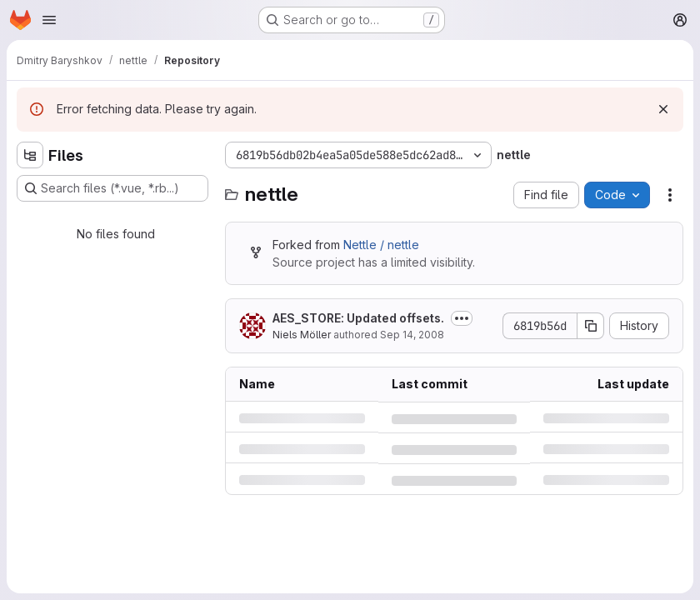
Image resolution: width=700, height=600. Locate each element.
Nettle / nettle (381, 245)
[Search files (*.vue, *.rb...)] (112, 188)
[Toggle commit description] (462, 318)
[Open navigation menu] (49, 20)
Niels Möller (302, 335)
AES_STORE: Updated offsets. (358, 318)
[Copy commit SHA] (591, 326)
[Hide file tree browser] (30, 155)
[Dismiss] (663, 109)
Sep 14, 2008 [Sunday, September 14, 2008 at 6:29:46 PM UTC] (412, 335)
